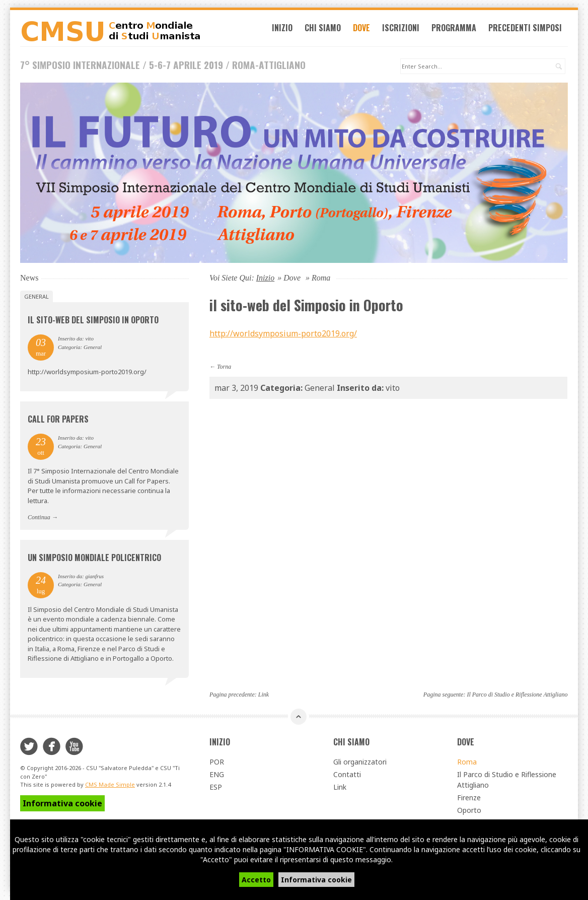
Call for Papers (58, 421)
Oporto (469, 812)
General (36, 298)
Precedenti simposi (528, 29)
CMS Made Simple (110, 786)
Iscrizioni (404, 29)
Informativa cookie (316, 880)
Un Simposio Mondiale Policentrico (94, 559)
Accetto (256, 880)
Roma (467, 763)
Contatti (347, 776)
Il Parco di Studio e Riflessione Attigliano (517, 696)
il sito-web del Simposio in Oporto (93, 321)
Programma (457, 29)
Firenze (469, 799)
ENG (217, 776)
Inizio (285, 29)
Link (264, 696)
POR (217, 763)
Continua (39, 519)
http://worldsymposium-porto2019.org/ (283, 335)
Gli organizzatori (360, 763)
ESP (216, 788)
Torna (224, 368)
